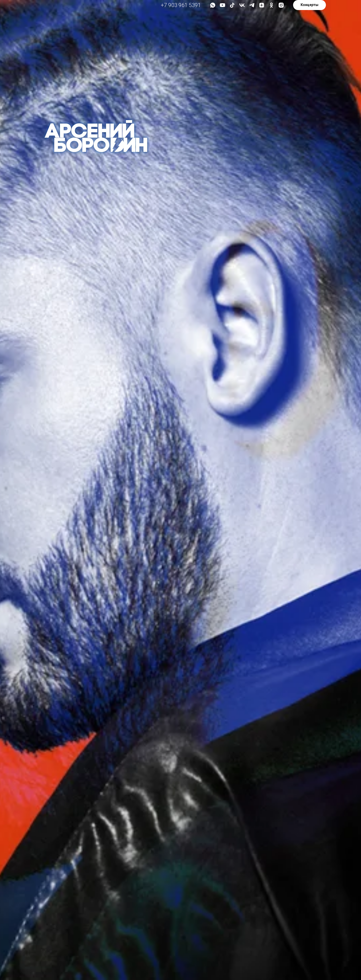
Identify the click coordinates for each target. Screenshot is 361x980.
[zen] (262, 5)
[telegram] (252, 5)
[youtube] (222, 5)
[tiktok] (232, 5)
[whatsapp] (213, 5)
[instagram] (281, 5)
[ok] (271, 5)
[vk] (242, 5)
